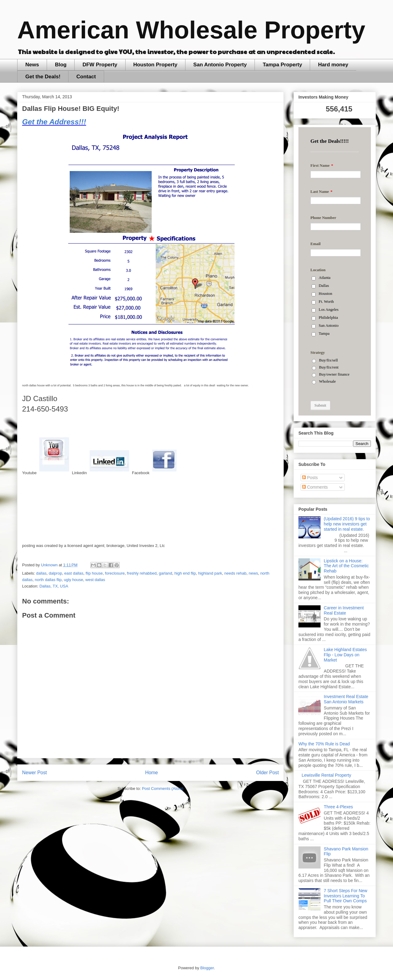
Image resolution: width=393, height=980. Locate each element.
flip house (94, 573)
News (32, 65)
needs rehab (235, 573)
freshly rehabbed (142, 573)
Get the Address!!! (54, 122)
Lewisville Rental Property (327, 775)
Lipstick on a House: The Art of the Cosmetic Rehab (346, 566)
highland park (210, 573)
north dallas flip (48, 580)
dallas (41, 573)
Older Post (267, 773)
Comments (315, 487)
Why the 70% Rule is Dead (324, 744)
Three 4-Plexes (339, 807)
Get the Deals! (43, 77)
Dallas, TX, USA (54, 586)
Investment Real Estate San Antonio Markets (346, 699)
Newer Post (35, 773)
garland (165, 573)
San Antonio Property (220, 65)
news (253, 573)
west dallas (95, 580)
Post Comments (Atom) (163, 789)
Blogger (207, 968)
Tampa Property (282, 65)
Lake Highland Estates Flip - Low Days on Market (345, 655)
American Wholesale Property (191, 30)
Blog (61, 65)
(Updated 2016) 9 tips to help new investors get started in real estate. (347, 524)
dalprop (55, 573)
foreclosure (115, 573)
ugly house (74, 580)
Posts (310, 478)
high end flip (185, 573)
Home (152, 773)
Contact (86, 77)
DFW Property (100, 65)
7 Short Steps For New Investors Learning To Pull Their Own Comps (346, 896)
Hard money (333, 65)
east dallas (74, 573)
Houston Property (155, 65)
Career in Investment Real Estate (344, 610)
